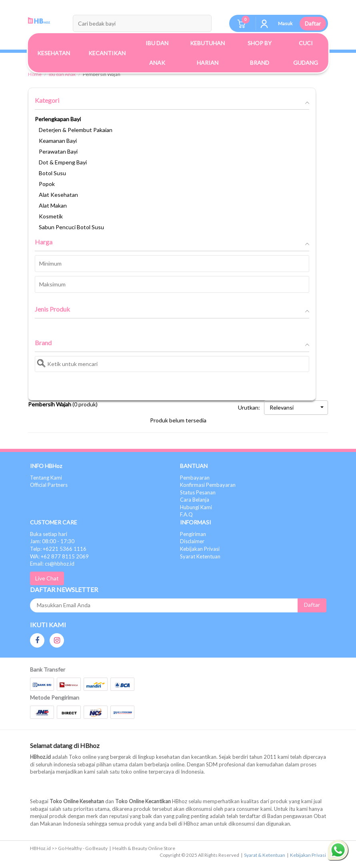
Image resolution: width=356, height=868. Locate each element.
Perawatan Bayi (58, 151)
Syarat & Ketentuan (265, 855)
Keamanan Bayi (58, 141)
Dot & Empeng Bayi (63, 162)
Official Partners (49, 485)
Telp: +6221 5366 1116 (58, 549)
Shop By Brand (260, 53)
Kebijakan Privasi (200, 549)
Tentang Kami (46, 478)
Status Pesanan (198, 492)
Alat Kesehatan (58, 195)
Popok (47, 184)
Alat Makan (53, 205)
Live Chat (47, 578)
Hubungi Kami (196, 507)
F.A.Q (186, 514)
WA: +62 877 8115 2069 (59, 556)
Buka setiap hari (49, 534)
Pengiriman (193, 534)
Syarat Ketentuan (200, 556)
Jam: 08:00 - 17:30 (52, 541)
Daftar (313, 23)
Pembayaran (195, 478)
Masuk (285, 23)
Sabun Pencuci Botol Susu (71, 227)
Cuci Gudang (306, 53)
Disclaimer (192, 541)
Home (35, 74)
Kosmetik (51, 216)
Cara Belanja (195, 500)
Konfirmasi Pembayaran (208, 485)
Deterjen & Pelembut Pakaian (76, 130)
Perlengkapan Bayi (58, 119)
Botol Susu (52, 173)
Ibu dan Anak (62, 74)
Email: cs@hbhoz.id (52, 564)
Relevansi (297, 407)
